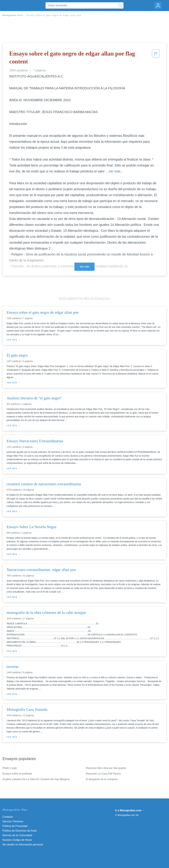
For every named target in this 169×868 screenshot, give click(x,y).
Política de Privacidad (15, 826)
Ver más (84, 267)
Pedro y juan (10, 768)
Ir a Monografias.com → (130, 810)
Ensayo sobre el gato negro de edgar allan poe (54, 15)
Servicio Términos (13, 821)
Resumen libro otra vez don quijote (106, 768)
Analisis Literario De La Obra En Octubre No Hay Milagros (36, 779)
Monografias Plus (13, 15)
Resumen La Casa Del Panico (103, 774)
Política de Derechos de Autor (20, 831)
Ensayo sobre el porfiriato (17, 774)
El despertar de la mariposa (102, 779)
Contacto (8, 817)
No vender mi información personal (23, 845)
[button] (156, 58)
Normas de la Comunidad (17, 835)
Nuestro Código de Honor (17, 840)
